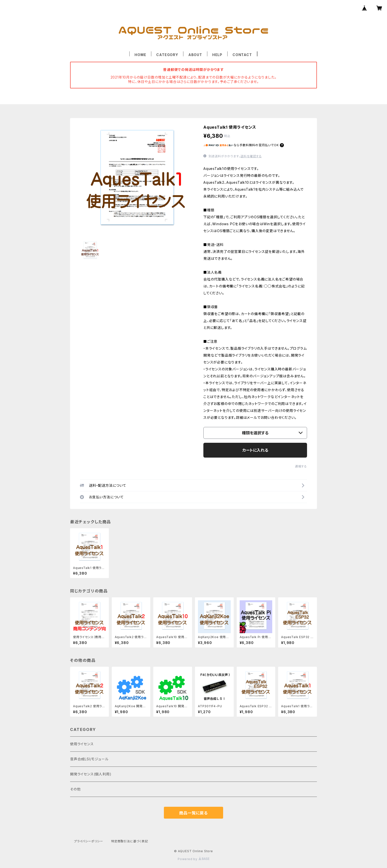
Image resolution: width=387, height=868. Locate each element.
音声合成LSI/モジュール (89, 759)
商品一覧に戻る (193, 813)
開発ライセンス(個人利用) (91, 774)
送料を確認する (251, 156)
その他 (75, 789)
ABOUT (195, 55)
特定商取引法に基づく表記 (130, 841)
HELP (217, 55)
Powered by (193, 859)
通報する (301, 466)
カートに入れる (255, 450)
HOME (140, 55)
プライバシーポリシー (89, 841)
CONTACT (242, 55)
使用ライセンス (82, 744)
